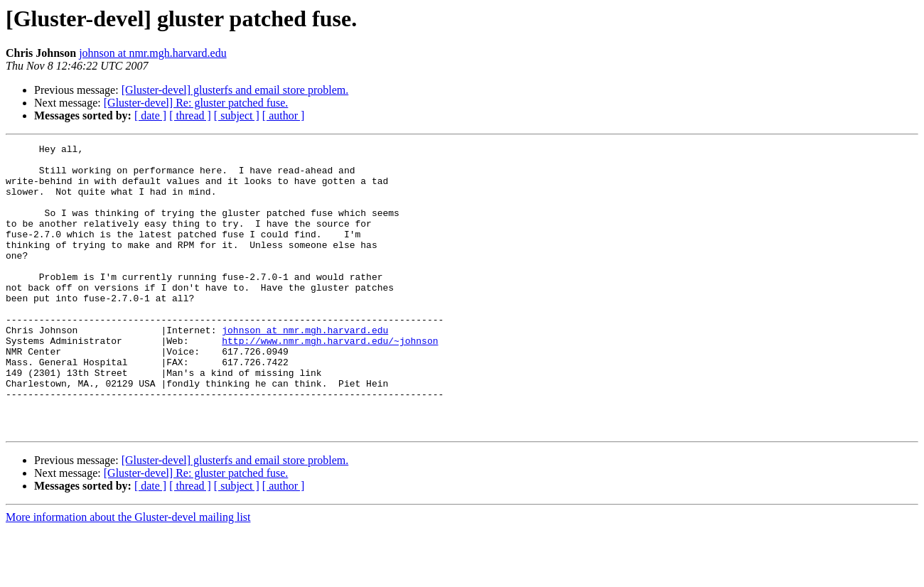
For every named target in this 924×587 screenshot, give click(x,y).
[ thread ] (190, 115)
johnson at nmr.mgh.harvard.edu (153, 53)
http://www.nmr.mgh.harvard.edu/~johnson (330, 381)
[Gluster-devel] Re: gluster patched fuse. (196, 103)
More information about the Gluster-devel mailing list (128, 575)
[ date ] (150, 115)
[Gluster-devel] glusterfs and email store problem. (235, 90)
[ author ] (284, 115)
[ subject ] (237, 115)
